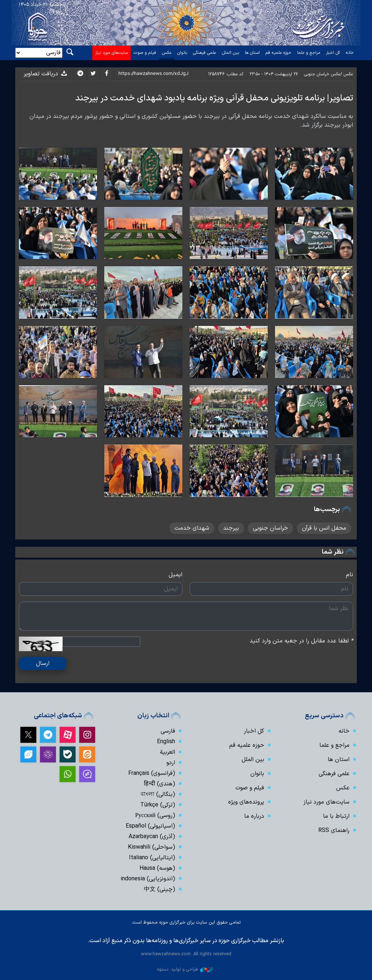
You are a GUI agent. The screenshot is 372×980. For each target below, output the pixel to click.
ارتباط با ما (336, 816)
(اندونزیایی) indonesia (148, 879)
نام (349, 575)
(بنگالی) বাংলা (158, 794)
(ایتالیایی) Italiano (152, 858)
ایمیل (175, 575)
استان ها (252, 53)
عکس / (347, 74)
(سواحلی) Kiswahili (151, 847)
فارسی (168, 731)
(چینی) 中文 (159, 889)
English (166, 742)
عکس (167, 53)
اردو (171, 763)
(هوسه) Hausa (157, 868)
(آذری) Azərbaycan (152, 837)
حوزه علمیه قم (278, 53)
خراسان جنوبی (270, 528)
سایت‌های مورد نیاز (112, 53)
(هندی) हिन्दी (159, 784)
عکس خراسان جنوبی (322, 74)
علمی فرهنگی (205, 53)
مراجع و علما (309, 53)
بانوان (182, 53)
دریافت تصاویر (46, 74)
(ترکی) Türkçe (158, 805)
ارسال (43, 664)
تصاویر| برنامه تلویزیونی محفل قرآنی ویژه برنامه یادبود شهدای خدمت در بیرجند (214, 98)
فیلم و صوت (145, 53)
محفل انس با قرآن (324, 528)
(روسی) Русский (155, 816)
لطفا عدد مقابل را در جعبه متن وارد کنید (301, 641)
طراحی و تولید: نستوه (185, 969)
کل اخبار (333, 53)
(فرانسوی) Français (152, 773)
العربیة (167, 752)
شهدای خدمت (192, 528)
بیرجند (231, 528)
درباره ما (254, 816)
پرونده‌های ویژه (246, 802)
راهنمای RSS (334, 830)
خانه (350, 53)
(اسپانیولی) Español (150, 826)
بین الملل (231, 53)
